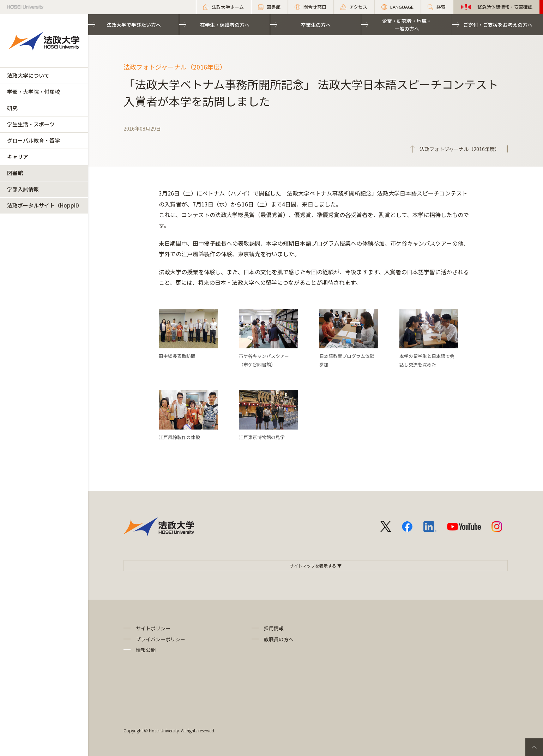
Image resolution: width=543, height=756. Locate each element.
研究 (12, 108)
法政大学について (28, 75)
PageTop (534, 747)
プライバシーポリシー (161, 639)
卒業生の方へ (316, 25)
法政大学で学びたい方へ (134, 25)
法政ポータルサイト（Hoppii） (45, 205)
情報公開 (146, 650)
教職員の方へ (279, 639)
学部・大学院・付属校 (34, 92)
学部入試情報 (23, 189)
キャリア (18, 157)
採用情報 (274, 628)
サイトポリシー (153, 628)
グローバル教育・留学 (34, 140)
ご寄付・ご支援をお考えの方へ (498, 25)
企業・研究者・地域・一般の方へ (407, 25)
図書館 (15, 173)
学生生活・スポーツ (31, 124)
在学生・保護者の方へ (225, 25)
